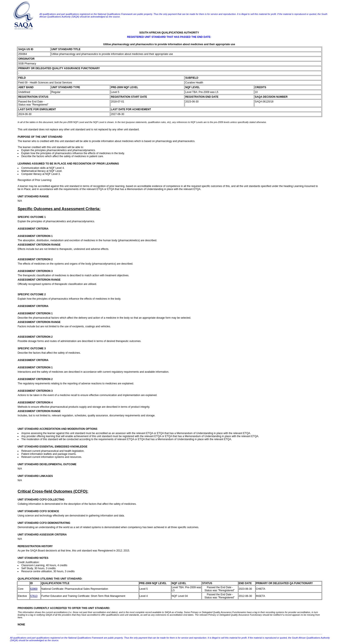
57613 (34, 596)
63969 (34, 589)
